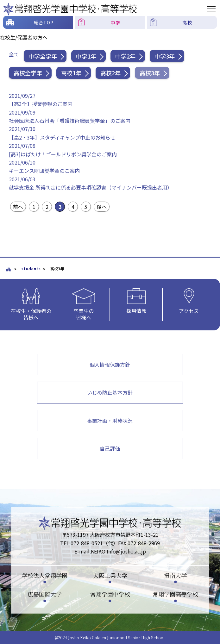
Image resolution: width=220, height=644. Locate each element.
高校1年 (71, 73)
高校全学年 (28, 73)
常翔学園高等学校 (175, 594)
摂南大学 (175, 575)
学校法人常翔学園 (45, 575)
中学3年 (165, 56)
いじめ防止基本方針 (110, 392)
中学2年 (125, 56)
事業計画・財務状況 (110, 421)
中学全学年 (43, 56)
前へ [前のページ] (18, 207)
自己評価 (110, 448)
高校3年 (150, 73)
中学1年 (86, 56)
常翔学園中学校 (110, 594)
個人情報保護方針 (110, 365)
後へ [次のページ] (102, 207)
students (31, 269)
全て (14, 54)
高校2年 (110, 73)
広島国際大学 (45, 594)
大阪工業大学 (110, 575)
